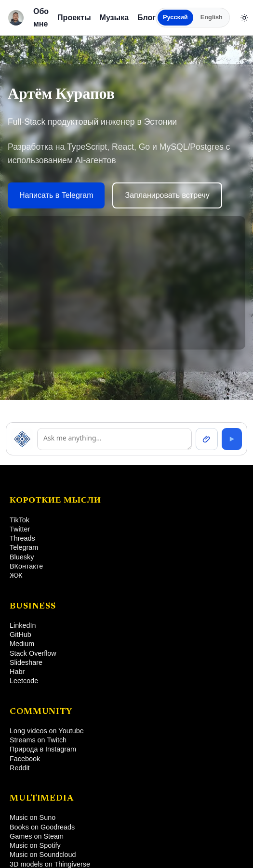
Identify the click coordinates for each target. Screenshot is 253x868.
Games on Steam (37, 836)
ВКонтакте (26, 566)
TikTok (20, 520)
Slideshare (26, 662)
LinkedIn (23, 625)
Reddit (20, 768)
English (212, 17)
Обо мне (41, 18)
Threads (22, 538)
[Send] (232, 439)
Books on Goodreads (42, 827)
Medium (22, 644)
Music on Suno (33, 817)
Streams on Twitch (38, 740)
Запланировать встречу (167, 195)
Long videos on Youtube (47, 731)
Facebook (25, 759)
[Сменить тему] (244, 18)
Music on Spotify (35, 845)
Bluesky (22, 557)
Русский (175, 17)
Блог (146, 18)
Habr (17, 672)
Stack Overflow (33, 653)
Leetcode (24, 681)
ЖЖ (16, 575)
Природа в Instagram (43, 749)
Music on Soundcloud (43, 855)
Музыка (114, 18)
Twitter (20, 529)
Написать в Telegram (56, 195)
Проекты (74, 18)
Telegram (24, 547)
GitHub (20, 635)
